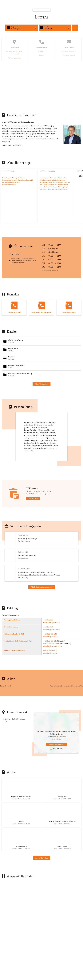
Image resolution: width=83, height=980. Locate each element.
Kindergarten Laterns (12, 628)
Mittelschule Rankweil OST (14, 642)
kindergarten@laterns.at (52, 630)
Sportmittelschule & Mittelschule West (18, 649)
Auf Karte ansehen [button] (14, 58)
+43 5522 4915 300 (50, 659)
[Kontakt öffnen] (14, 308)
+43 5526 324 (48, 635)
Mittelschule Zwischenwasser (14, 659)
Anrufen (41, 55)
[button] (22, 28)
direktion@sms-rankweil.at (53, 654)
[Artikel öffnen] (21, 798)
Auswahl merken (56, 757)
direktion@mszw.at (50, 661)
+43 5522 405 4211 (50, 649)
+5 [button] (75, 28)
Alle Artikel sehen (41, 871)
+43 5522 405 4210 (50, 642)
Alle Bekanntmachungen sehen (42, 591)
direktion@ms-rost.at (51, 644)
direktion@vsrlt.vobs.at (51, 637)
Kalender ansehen (33, 498)
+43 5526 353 (48, 628)
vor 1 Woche (5, 171)
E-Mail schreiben (69, 55)
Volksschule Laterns (11, 635)
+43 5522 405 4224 (50, 652)
